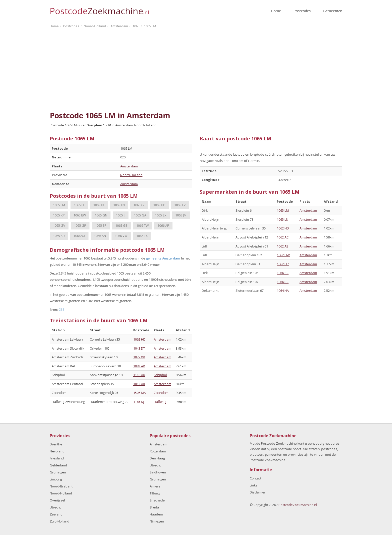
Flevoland (57, 451)
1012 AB (139, 384)
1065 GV (59, 225)
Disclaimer (258, 492)
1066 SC (283, 273)
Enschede (157, 500)
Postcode (99, 9)
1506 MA (139, 393)
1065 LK (99, 205)
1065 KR (59, 236)
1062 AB (283, 246)
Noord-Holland (131, 175)
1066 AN (100, 236)
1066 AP (163, 225)
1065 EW (80, 215)
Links (254, 485)
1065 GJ (139, 205)
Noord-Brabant (61, 486)
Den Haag (157, 458)
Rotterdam (158, 451)
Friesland (57, 458)
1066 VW (121, 236)
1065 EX (161, 215)
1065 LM (59, 205)
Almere (155, 486)
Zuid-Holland (59, 521)
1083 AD (139, 366)
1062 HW (283, 255)
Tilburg (155, 493)
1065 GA (140, 215)
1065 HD (159, 205)
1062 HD (139, 339)
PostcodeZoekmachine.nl (298, 505)
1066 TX (142, 236)
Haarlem (156, 514)
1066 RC (283, 282)
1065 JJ (121, 215)
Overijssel (57, 500)
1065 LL (79, 205)
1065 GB (121, 225)
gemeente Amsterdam (163, 258)
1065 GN (101, 215)
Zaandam (161, 393)
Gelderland (58, 465)
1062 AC (283, 237)
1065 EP (101, 225)
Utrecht (55, 507)
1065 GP (80, 225)
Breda (154, 507)
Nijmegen (157, 521)
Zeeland (56, 514)
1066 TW (142, 225)
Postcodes (302, 11)
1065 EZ (180, 205)
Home (276, 11)
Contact (255, 478)
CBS (61, 310)
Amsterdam (129, 166)
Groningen (58, 472)
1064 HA (283, 291)
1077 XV (139, 357)
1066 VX (79, 236)
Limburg (56, 479)
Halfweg (160, 402)
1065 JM (181, 215)
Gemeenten (333, 11)
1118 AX (139, 375)
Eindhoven (158, 472)
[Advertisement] (196, 71)
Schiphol (160, 375)
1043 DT (139, 348)
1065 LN (119, 205)
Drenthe (56, 444)
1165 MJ (139, 402)
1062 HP (283, 264)
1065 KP (59, 215)
